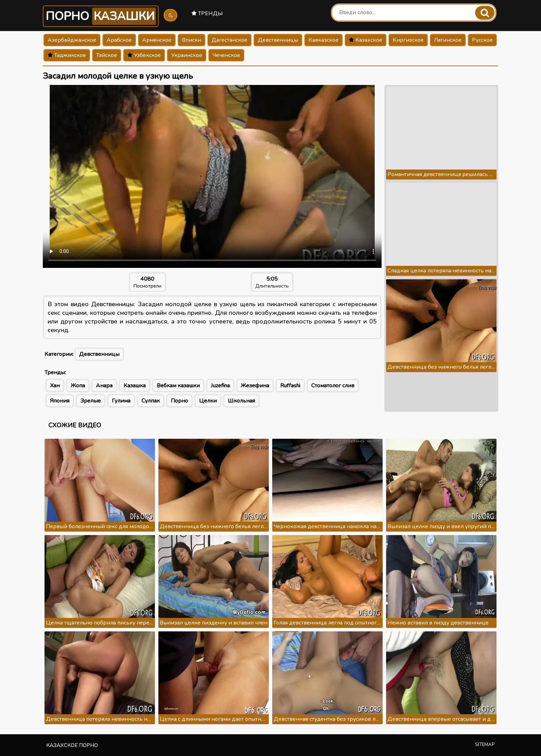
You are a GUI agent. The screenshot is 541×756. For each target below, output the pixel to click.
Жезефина (255, 386)
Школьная (241, 401)
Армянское (157, 40)
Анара (104, 386)
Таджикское (67, 55)
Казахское (366, 40)
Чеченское (226, 55)
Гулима (121, 401)
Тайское (107, 55)
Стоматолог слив (333, 386)
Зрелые (91, 401)
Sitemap (485, 745)
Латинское (448, 40)
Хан (55, 386)
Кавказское (323, 40)
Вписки (191, 40)
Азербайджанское (72, 40)
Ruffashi (290, 386)
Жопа (78, 386)
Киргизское (408, 40)
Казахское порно (72, 745)
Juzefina (220, 386)
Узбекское (144, 55)
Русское (482, 40)
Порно (101, 16)
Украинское (187, 55)
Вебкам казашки (178, 386)
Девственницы (278, 40)
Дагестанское (229, 40)
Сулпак (151, 401)
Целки (208, 401)
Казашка (135, 386)
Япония (60, 401)
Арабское (119, 40)
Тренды (207, 13)
